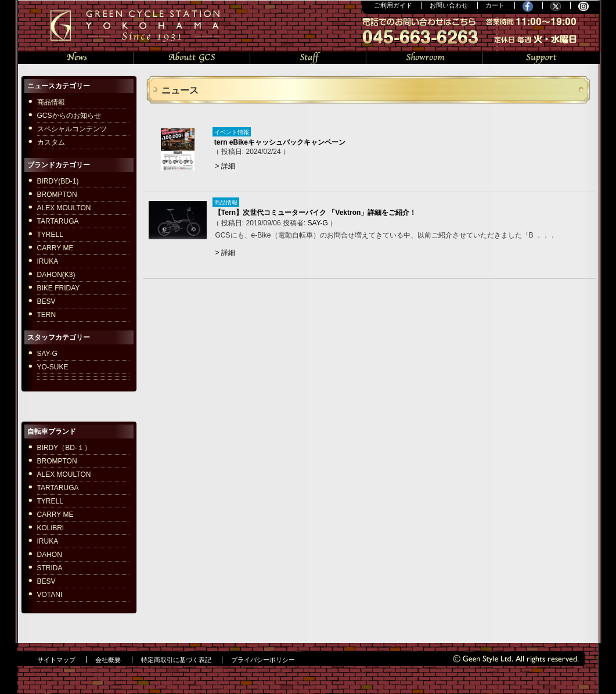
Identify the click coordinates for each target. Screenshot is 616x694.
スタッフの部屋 (308, 57)
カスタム (51, 142)
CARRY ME (55, 248)
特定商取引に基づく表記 (176, 660)
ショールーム (424, 57)
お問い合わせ (449, 5)
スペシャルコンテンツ (72, 129)
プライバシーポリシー (263, 660)
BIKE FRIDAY (59, 288)
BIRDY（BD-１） (64, 448)
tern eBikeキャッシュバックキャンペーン (280, 142)
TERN (47, 315)
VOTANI (50, 595)
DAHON (50, 555)
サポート (541, 57)
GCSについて (192, 57)
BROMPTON (57, 195)
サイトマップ (56, 660)
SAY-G (318, 223)
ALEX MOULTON (64, 208)
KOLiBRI (51, 528)
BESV (46, 301)
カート (495, 5)
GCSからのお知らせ (69, 116)
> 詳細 (225, 166)
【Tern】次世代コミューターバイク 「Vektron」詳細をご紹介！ (315, 213)
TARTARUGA (58, 221)
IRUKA (48, 261)
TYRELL (50, 235)
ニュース (76, 57)
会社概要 (108, 660)
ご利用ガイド (393, 5)
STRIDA (50, 568)
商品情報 (51, 102)
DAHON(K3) (56, 275)
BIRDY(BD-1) (58, 181)
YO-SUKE (53, 367)
